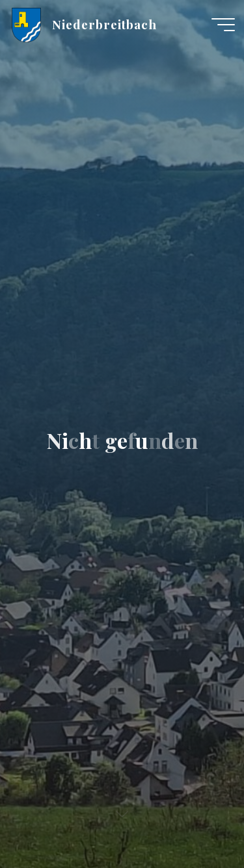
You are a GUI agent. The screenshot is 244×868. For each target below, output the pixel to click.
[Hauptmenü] (223, 25)
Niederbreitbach (104, 24)
